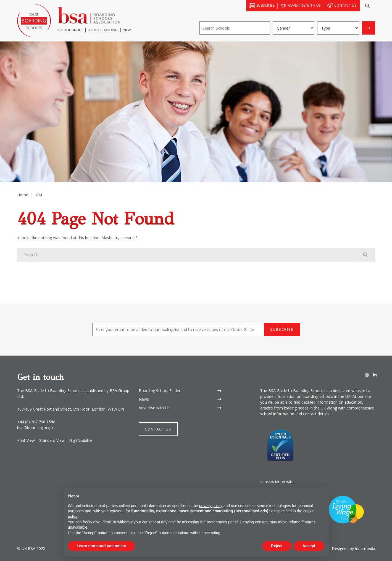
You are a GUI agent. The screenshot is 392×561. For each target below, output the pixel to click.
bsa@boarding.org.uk (36, 428)
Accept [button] (309, 546)
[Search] (367, 6)
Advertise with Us (154, 408)
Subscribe (282, 329)
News (144, 399)
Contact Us (158, 429)
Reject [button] (277, 546)
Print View (26, 440)
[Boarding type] (338, 28)
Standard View (52, 440)
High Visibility (81, 440)
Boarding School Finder (160, 391)
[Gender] (294, 28)
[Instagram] (367, 375)
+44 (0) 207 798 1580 (36, 422)
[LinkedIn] (375, 375)
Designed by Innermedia (353, 548)
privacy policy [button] (211, 506)
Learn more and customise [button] (101, 546)
